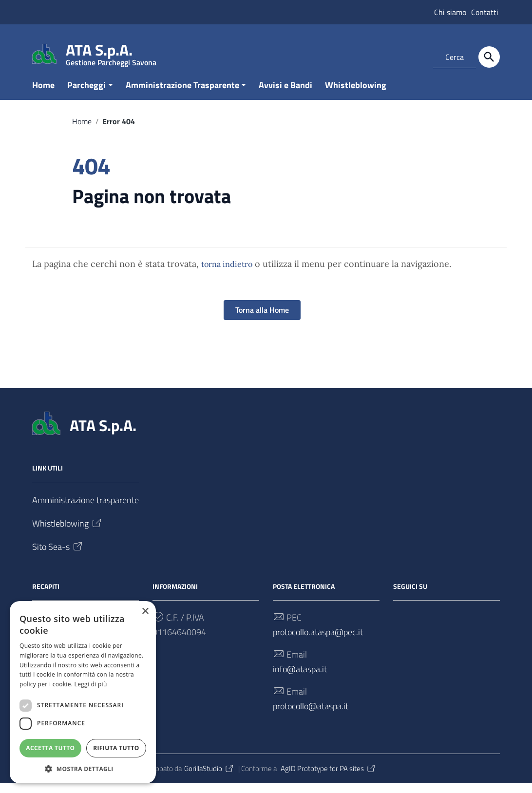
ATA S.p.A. (111, 52)
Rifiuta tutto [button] (116, 747)
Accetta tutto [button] (50, 747)
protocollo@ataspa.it (311, 715)
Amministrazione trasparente (85, 509)
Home (43, 94)
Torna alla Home (262, 320)
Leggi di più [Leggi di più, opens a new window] (91, 684)
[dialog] (83, 692)
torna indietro (227, 274)
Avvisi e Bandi (285, 94)
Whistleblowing (356, 94)
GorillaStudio (209, 778)
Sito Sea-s (58, 556)
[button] (83, 768)
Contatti (485, 12)
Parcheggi (86, 94)
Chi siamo (450, 12)
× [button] (145, 611)
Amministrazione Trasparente (182, 94)
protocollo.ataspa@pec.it (318, 641)
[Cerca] (489, 57)
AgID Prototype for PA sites (328, 778)
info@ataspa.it (300, 678)
